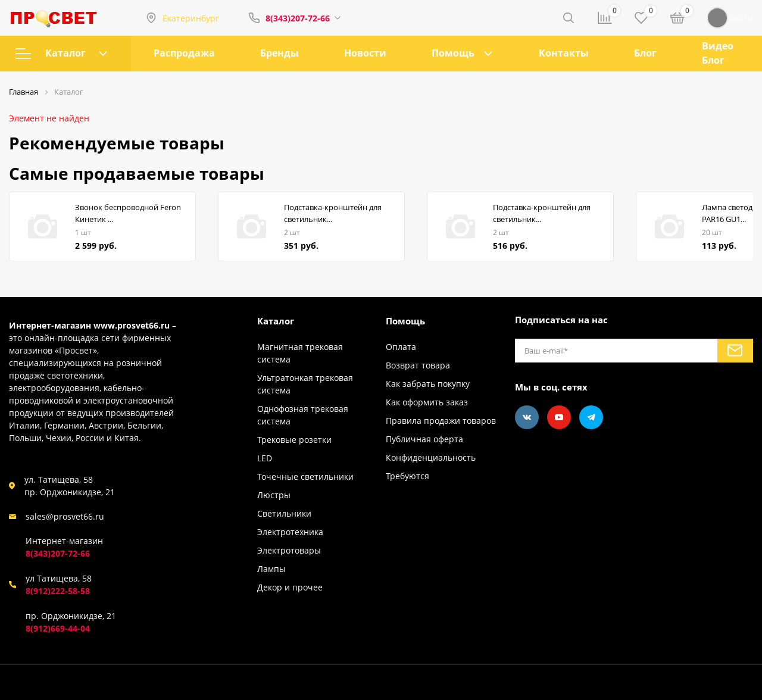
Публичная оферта (424, 439)
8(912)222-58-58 (58, 591)
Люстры (274, 495)
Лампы (271, 569)
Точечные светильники (305, 476)
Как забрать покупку (428, 384)
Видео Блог (718, 53)
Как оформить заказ (427, 402)
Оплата (401, 347)
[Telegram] (591, 417)
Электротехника (290, 532)
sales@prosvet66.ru (65, 516)
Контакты (564, 53)
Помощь (453, 53)
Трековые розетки (294, 440)
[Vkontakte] (527, 417)
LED (265, 458)
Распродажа (184, 53)
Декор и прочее (290, 587)
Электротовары (289, 550)
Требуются (407, 476)
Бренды (279, 53)
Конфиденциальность (431, 457)
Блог (645, 53)
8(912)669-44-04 (58, 628)
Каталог (61, 53)
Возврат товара (418, 365)
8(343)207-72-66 (298, 18)
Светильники (284, 513)
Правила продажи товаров (441, 421)
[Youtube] (559, 417)
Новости (365, 53)
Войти (730, 18)
